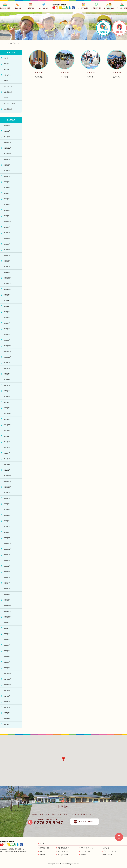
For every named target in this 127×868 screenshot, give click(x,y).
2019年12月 (7, 538)
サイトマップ (108, 855)
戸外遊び (6, 98)
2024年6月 (7, 244)
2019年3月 (7, 589)
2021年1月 (7, 470)
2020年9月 (7, 493)
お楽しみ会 (7, 75)
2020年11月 (7, 481)
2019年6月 (7, 572)
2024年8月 (7, 233)
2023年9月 (7, 295)
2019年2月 (7, 594)
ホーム (42, 843)
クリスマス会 (8, 86)
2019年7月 (7, 566)
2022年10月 (7, 357)
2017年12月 (7, 673)
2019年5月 (7, 577)
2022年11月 (7, 351)
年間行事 (42, 855)
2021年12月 (7, 414)
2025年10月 (7, 154)
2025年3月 (7, 193)
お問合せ (106, 848)
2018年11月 (7, 611)
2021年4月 (7, 453)
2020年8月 (7, 498)
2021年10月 (7, 425)
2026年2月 (7, 131)
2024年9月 (7, 227)
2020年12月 (7, 476)
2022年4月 (7, 391)
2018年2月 (7, 662)
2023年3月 (7, 329)
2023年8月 (7, 301)
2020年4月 (7, 515)
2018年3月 (7, 657)
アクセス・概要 (86, 851)
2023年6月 (7, 312)
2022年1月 (7, 408)
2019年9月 (7, 555)
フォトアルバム (63, 851)
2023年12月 (7, 278)
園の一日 (42, 851)
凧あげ (6, 81)
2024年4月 (7, 255)
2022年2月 (7, 402)
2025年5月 (7, 182)
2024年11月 (7, 216)
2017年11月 (7, 679)
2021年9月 (7, 430)
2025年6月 (7, 176)
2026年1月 (7, 137)
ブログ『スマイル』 (87, 848)
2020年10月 (7, 487)
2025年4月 (7, 188)
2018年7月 (7, 634)
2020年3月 (7, 521)
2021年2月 (7, 464)
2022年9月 (7, 363)
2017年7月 (7, 702)
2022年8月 (7, 368)
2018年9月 (7, 623)
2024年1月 (7, 272)
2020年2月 (7, 527)
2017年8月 (7, 696)
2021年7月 (7, 436)
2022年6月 (7, 380)
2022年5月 (7, 385)
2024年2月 (7, 267)
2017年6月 (7, 707)
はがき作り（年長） (10, 103)
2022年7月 (7, 374)
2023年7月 (7, 306)
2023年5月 (7, 318)
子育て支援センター (64, 848)
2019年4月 (7, 583)
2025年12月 (7, 142)
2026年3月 (7, 125)
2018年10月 (7, 617)
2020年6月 (7, 510)
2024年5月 (7, 250)
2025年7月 (7, 171)
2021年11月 (7, 419)
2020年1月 (7, 532)
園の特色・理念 (45, 848)
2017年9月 (7, 690)
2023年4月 (7, 323)
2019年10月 (7, 549)
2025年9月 (7, 159)
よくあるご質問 (63, 855)
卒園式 (6, 58)
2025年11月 (7, 148)
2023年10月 (7, 289)
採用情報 (83, 855)
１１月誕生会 (8, 109)
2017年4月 (7, 719)
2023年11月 (7, 284)
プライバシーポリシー (110, 851)
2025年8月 (7, 165)
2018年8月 (7, 628)
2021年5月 (7, 447)
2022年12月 (7, 346)
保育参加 (6, 69)
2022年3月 (7, 397)
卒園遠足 (6, 64)
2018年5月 (7, 645)
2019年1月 (7, 600)
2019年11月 (7, 543)
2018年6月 (7, 640)
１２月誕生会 (8, 92)
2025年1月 (7, 205)
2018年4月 (7, 651)
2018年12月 (7, 606)
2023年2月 (7, 335)
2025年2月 (7, 199)
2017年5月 (7, 713)
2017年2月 (7, 724)
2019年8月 (7, 560)
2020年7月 (7, 504)
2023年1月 (7, 340)
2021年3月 (7, 459)
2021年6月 (7, 442)
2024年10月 (7, 221)
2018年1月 (7, 668)
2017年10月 (7, 685)
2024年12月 (7, 210)
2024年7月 (7, 238)
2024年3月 (7, 261)
